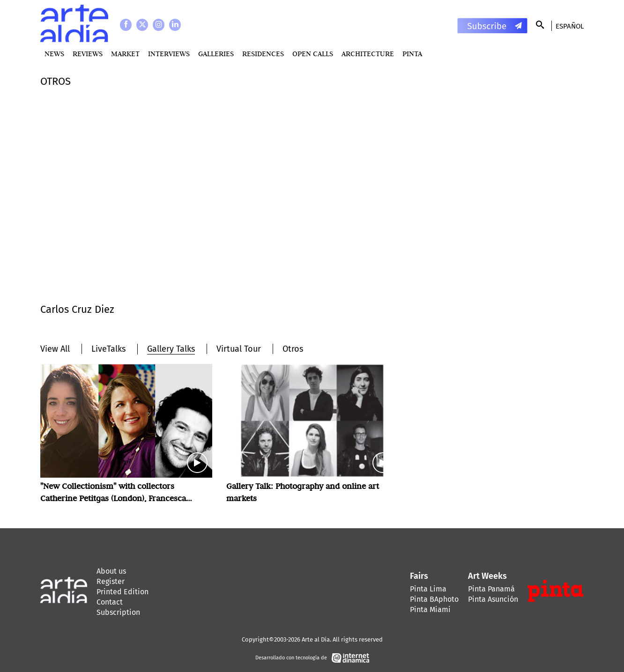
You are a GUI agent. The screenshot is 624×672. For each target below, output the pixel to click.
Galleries (216, 54)
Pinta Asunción (493, 599)
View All (55, 349)
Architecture (368, 54)
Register (111, 581)
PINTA (412, 54)
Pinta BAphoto (434, 599)
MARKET (125, 54)
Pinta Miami (430, 609)
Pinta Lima (428, 589)
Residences (263, 54)
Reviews (88, 54)
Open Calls (313, 54)
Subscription (118, 612)
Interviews (169, 54)
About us (111, 571)
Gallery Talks (171, 349)
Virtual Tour (239, 349)
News (54, 54)
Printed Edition (123, 592)
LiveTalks (108, 349)
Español (570, 26)
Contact (110, 602)
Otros (293, 349)
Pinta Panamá (491, 589)
